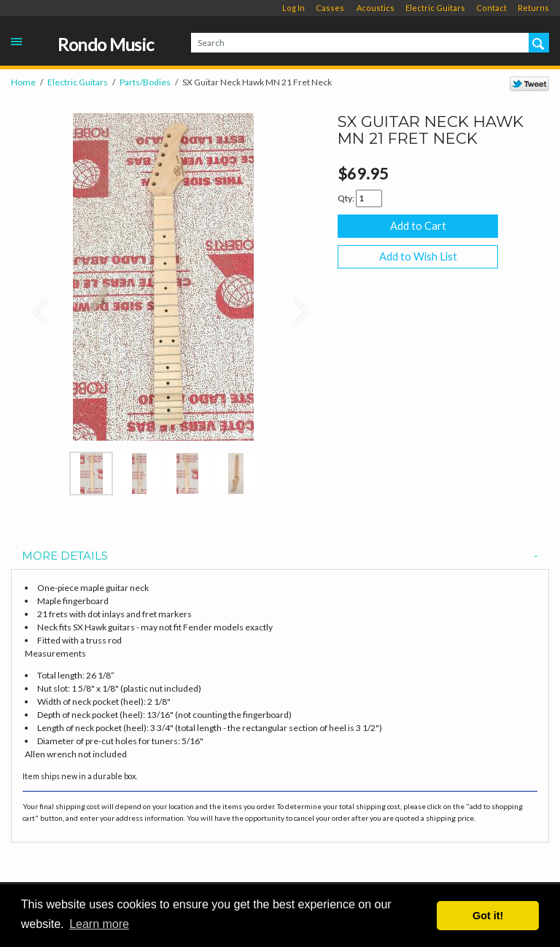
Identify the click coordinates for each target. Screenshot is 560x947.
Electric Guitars (435, 8)
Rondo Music (106, 45)
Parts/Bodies (145, 82)
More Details (280, 556)
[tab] (280, 556)
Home (23, 82)
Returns (533, 8)
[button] (34, 304)
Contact (491, 8)
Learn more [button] (99, 924)
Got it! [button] (488, 916)
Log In (293, 8)
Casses (330, 8)
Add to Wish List (418, 256)
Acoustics (376, 8)
